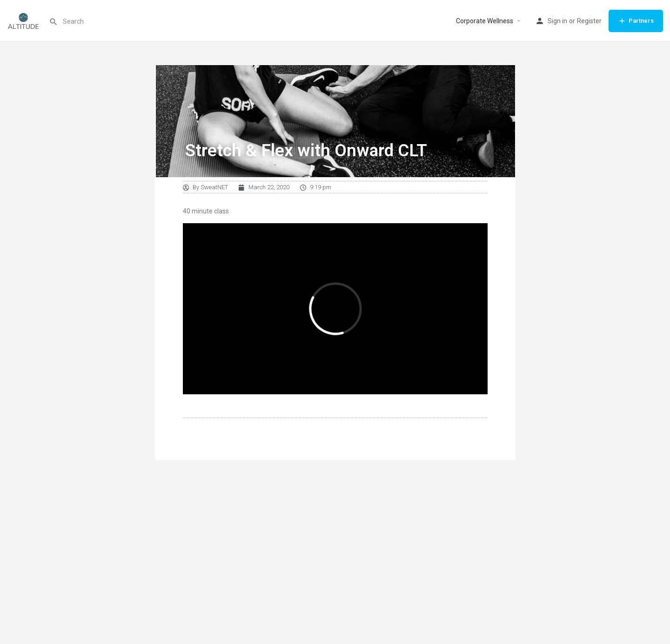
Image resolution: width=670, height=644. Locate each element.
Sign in (557, 21)
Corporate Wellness (485, 21)
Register (589, 21)
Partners (636, 21)
